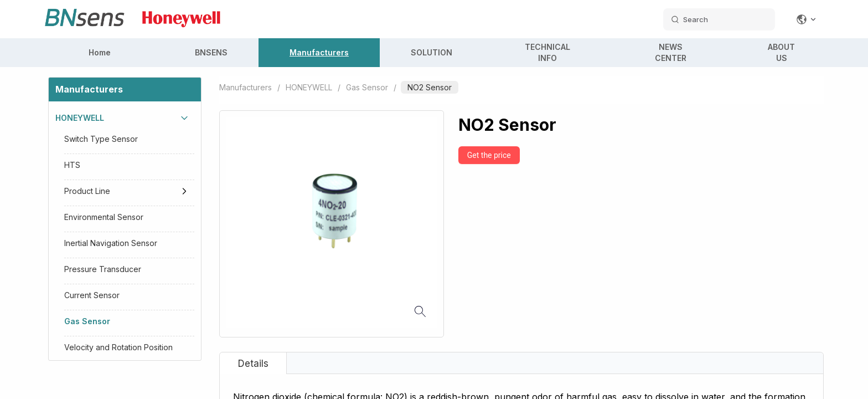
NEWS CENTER (671, 52)
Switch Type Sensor (101, 139)
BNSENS (211, 52)
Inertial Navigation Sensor (111, 243)
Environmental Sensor (104, 217)
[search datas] (719, 19)
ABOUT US (781, 52)
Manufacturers (319, 52)
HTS (72, 165)
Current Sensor (92, 295)
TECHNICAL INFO (547, 52)
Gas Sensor (87, 321)
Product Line (87, 191)
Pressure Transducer (103, 269)
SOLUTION (432, 52)
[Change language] (807, 19)
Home (100, 52)
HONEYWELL (80, 118)
